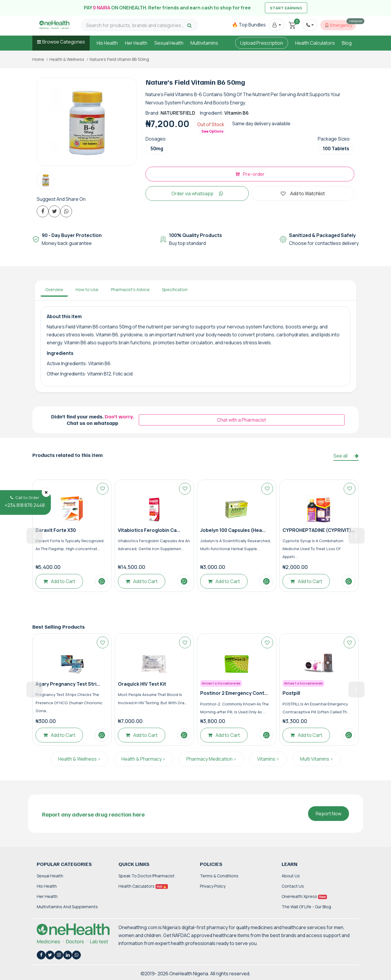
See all (346, 456)
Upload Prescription (262, 43)
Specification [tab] (175, 289)
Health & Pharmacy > (143, 759)
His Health (107, 43)
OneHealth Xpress (304, 896)
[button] (277, 25)
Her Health (136, 43)
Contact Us (293, 886)
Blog (347, 43)
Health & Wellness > (79, 759)
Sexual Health (169, 43)
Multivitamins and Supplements (67, 907)
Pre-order (250, 174)
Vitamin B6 (237, 113)
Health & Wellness (67, 59)
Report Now (329, 814)
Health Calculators (315, 43)
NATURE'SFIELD (178, 113)
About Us (291, 876)
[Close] (46, 492)
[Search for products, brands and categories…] (136, 25)
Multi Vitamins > (317, 759)
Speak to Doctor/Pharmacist (147, 876)
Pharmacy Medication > (211, 759)
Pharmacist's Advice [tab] (130, 289)
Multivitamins (204, 43)
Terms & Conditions (219, 876)
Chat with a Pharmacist (242, 420)
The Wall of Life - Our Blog (306, 907)
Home (38, 59)
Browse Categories (64, 42)
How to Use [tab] (87, 289)
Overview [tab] (54, 289)
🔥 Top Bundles (249, 25)
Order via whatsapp (197, 193)
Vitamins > (268, 759)
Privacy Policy (213, 886)
